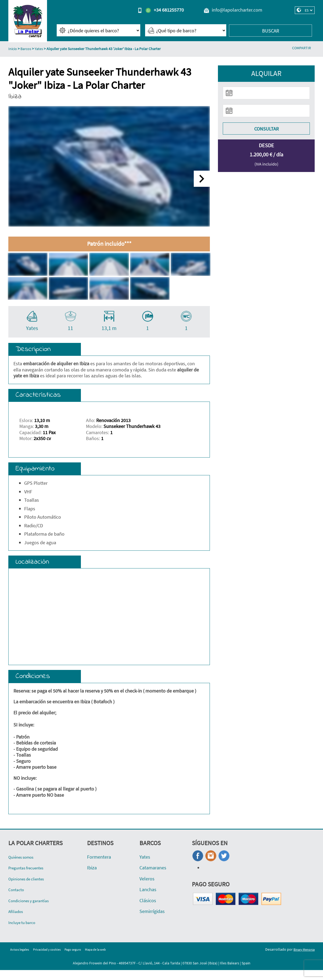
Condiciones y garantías (32, 910)
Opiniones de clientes (30, 889)
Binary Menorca (302, 959)
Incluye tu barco (25, 932)
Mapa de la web (108, 959)
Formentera (99, 867)
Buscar (270, 31)
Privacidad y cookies (53, 959)
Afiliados (17, 921)
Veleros (147, 889)
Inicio (13, 49)
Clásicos (148, 910)
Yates (39, 49)
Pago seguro (82, 959)
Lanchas (148, 899)
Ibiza (92, 878)
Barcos (26, 49)
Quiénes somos (24, 867)
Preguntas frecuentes (30, 878)
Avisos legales (21, 959)
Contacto (18, 899)
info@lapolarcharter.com (237, 10)
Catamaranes (153, 878)
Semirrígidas (152, 921)
